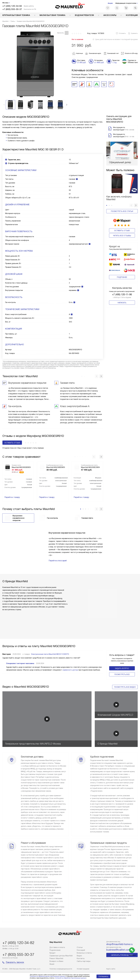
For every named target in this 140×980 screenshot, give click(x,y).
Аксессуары (110, 15)
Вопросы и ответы (84, 953)
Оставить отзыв (122, 231)
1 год (114, 62)
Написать (122, 299)
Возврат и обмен (56, 961)
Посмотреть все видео (125, 687)
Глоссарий (81, 950)
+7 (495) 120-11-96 (122, 291)
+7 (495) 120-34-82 (12, 6)
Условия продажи (83, 969)
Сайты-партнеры (84, 961)
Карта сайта (111, 969)
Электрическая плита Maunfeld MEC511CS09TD (50, 654)
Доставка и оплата (57, 947)
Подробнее (122, 274)
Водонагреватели (84, 15)
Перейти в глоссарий (58, 561)
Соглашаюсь (103, 976)
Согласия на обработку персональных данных (71, 978)
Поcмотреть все (122, 674)
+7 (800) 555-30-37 (12, 9)
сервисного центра (70, 670)
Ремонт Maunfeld (56, 958)
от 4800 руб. (99, 62)
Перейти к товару (12, 497)
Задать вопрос (122, 668)
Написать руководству (122, 955)
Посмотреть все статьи (122, 211)
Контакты (81, 958)
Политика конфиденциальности (61, 969)
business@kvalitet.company (121, 950)
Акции (110, 3)
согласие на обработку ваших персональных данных (47, 976)
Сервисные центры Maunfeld (61, 956)
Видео (79, 956)
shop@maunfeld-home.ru (119, 944)
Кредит (53, 953)
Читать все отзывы (122, 236)
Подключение (55, 950)
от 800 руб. (82, 62)
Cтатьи (80, 947)
